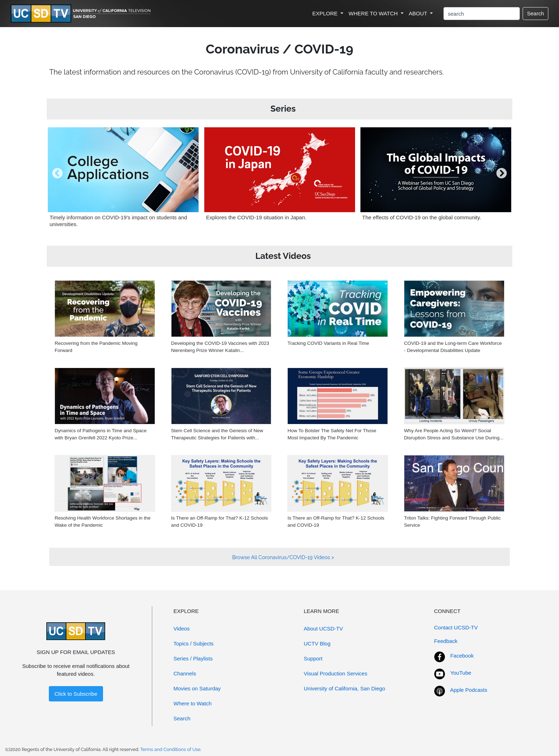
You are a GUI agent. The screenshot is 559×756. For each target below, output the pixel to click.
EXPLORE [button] (326, 13)
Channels (185, 673)
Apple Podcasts (469, 690)
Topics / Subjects (194, 643)
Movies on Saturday (197, 688)
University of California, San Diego (344, 688)
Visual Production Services (335, 673)
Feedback (446, 641)
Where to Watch (193, 703)
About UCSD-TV (323, 629)
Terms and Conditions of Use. (171, 749)
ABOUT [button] (419, 13)
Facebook (462, 656)
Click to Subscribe (76, 694)
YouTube (461, 673)
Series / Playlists (193, 658)
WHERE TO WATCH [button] (374, 13)
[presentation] (57, 178)
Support (313, 658)
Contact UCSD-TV (456, 627)
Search (535, 13)
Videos (182, 629)
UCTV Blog (317, 643)
